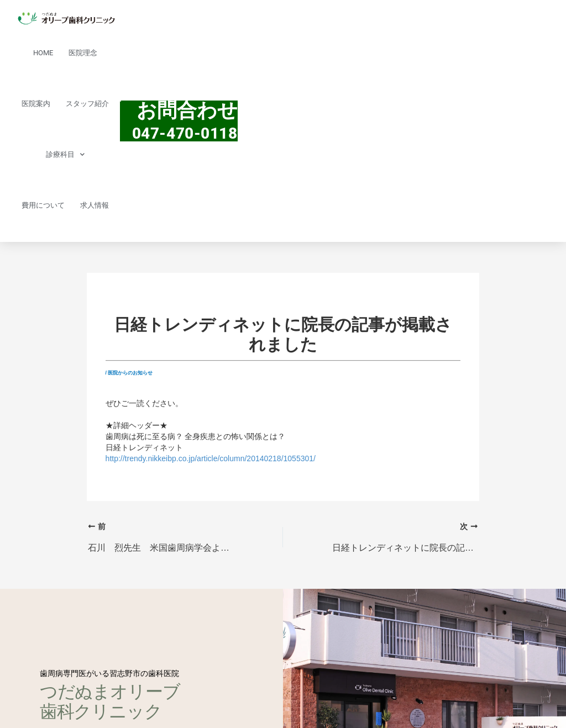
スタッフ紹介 (87, 104)
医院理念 (83, 53)
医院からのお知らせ (130, 373)
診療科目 (65, 154)
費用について (43, 205)
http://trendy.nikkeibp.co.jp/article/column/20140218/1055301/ (211, 458)
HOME (43, 53)
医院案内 (36, 104)
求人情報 (95, 205)
